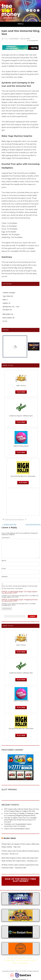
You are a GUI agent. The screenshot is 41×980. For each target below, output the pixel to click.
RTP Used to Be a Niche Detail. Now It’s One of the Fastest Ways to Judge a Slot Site (22, 810)
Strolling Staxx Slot (9, 524)
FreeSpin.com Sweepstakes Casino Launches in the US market (18, 825)
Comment (6, 538)
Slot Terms (30, 958)
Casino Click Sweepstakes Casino (17, 829)
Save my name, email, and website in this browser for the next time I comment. (20, 587)
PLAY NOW (21, 422)
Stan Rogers (14, 39)
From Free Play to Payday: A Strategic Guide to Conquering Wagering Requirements (21, 814)
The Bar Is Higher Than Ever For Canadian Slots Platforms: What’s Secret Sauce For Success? (20, 820)
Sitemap (33, 960)
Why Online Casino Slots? (18, 958)
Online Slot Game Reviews (14, 519)
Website (5, 577)
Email (4, 568)
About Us (15, 963)
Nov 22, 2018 (25, 39)
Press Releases (23, 963)
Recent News (10, 838)
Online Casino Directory (23, 960)
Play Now (21, 392)
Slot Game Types (9, 960)
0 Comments (34, 41)
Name (4, 561)
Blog (8, 958)
